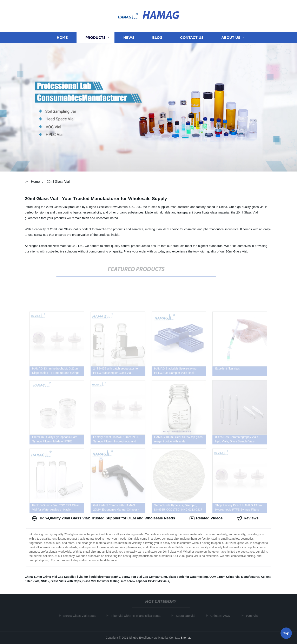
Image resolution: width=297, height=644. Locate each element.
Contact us (192, 38)
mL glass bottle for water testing (186, 577)
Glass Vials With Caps (66, 581)
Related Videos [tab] (206, 518)
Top (286, 633)
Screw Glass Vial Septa (80, 616)
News (129, 38)
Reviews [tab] (248, 518)
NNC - (45, 581)
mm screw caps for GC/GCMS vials (145, 581)
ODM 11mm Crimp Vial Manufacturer (234, 577)
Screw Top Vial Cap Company (142, 577)
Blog (157, 38)
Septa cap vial (186, 616)
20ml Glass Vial (58, 182)
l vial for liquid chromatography (98, 577)
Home (62, 38)
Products (95, 38)
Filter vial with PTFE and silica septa (137, 616)
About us (231, 38)
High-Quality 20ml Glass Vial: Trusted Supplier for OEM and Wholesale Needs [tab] (104, 518)
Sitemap (186, 638)
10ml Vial (253, 616)
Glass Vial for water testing (101, 581)
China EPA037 (222, 616)
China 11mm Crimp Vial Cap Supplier (50, 577)
